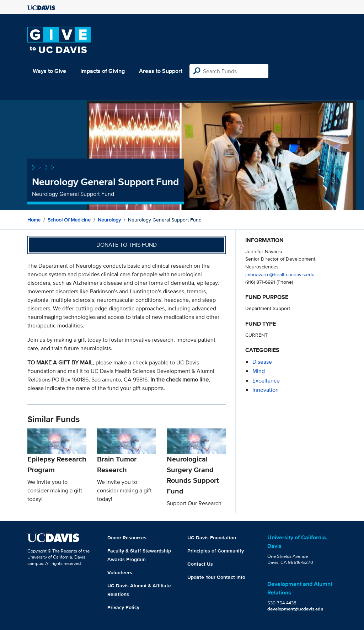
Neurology (109, 220)
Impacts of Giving (103, 71)
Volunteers (120, 572)
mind (259, 371)
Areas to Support (161, 71)
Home (34, 220)
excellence (266, 381)
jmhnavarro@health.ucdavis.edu (280, 274)
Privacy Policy (123, 607)
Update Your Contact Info (216, 577)
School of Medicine (69, 220)
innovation (266, 390)
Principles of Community (216, 551)
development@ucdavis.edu (295, 609)
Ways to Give (49, 71)
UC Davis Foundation (212, 538)
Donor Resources (127, 538)
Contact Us (200, 564)
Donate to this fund (127, 245)
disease (262, 362)
